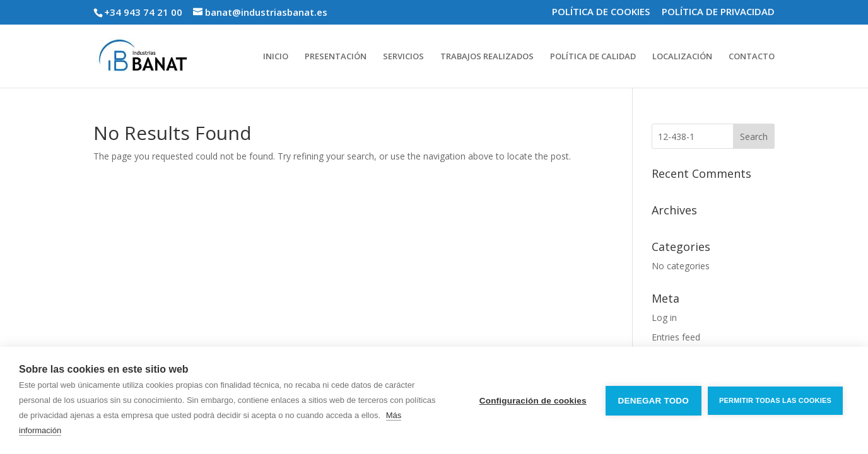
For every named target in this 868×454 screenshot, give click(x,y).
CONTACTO (752, 57)
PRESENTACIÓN (336, 57)
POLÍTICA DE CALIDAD (593, 57)
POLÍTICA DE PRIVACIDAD (718, 12)
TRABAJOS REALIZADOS (487, 57)
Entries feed (676, 337)
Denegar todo (654, 401)
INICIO (276, 57)
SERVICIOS (403, 57)
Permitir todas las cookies (775, 400)
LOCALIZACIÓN (682, 57)
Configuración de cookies (533, 401)
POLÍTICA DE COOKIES (601, 12)
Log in (664, 317)
